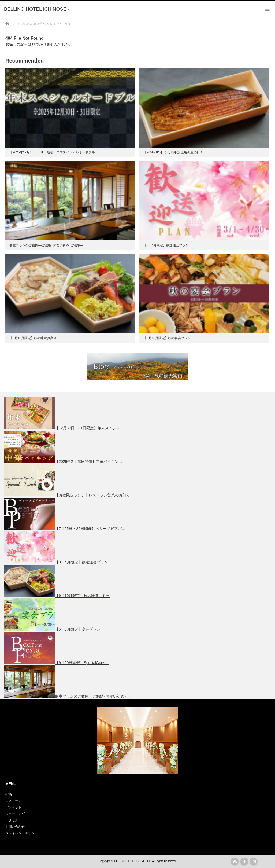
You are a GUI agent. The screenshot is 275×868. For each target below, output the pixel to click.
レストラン (13, 801)
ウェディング (15, 814)
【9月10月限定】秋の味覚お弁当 (33, 338)
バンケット (13, 807)
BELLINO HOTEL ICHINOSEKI (133, 861)
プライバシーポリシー (21, 833)
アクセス (12, 820)
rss (235, 862)
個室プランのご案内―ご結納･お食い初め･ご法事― (46, 245)
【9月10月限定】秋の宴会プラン (167, 338)
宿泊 (9, 794)
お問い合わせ (15, 827)
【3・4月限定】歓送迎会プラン (166, 245)
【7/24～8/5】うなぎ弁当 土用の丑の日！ (173, 152)
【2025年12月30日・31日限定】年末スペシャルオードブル (52, 152)
